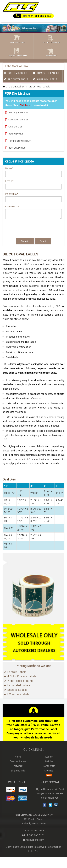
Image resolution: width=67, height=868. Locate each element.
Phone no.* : (12, 194)
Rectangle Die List (17, 112)
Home (18, 757)
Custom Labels (18, 761)
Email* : (10, 181)
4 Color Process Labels (22, 676)
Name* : (10, 168)
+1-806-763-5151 (35, 835)
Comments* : (13, 206)
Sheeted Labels (17, 690)
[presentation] (21, 226)
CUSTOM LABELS (17, 73)
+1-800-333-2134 (41, 16)
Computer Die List (17, 119)
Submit (25, 241)
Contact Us (49, 766)
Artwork (18, 766)
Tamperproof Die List (18, 141)
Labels (49, 757)
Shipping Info (18, 771)
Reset (43, 241)
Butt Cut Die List (16, 148)
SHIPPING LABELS (47, 79)
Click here (25, 105)
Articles (49, 761)
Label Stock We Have (17, 66)
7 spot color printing (20, 681)
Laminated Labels (19, 685)
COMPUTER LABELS (48, 73)
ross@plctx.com (35, 840)
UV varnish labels (18, 694)
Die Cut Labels (17, 86)
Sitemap (49, 771)
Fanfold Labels (17, 672)
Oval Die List (14, 127)
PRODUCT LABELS (18, 79)
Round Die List (15, 134)
